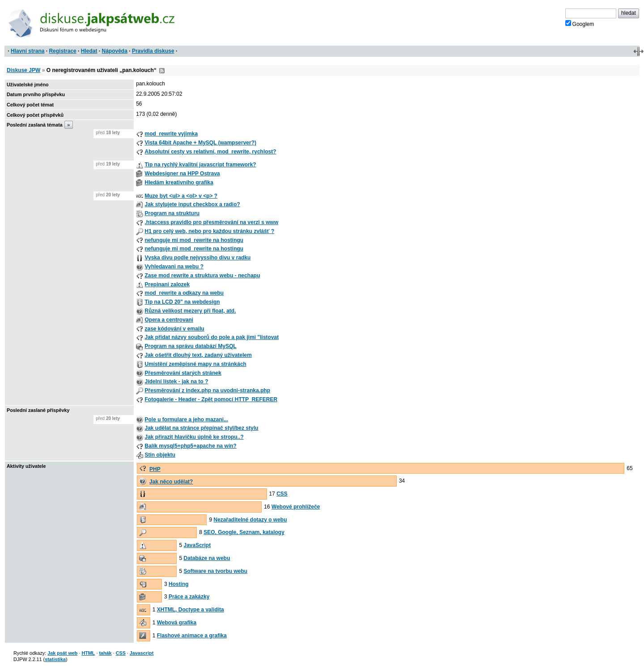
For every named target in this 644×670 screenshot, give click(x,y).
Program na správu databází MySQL (190, 346)
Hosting (179, 584)
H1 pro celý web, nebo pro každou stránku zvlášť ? (209, 231)
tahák (105, 653)
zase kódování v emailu (174, 329)
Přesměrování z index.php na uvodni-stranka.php (207, 390)
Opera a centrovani (169, 320)
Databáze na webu (207, 558)
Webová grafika (177, 623)
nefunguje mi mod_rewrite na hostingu (194, 240)
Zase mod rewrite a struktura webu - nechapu (202, 276)
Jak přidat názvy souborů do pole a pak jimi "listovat (212, 337)
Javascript (142, 653)
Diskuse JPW (23, 70)
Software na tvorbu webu (215, 571)
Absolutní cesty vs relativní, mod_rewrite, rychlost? (210, 152)
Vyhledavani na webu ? (174, 267)
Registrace (62, 51)
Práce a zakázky (189, 597)
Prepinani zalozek (167, 284)
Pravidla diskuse (153, 51)
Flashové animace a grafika (192, 636)
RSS (162, 71)
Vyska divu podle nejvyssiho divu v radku (197, 258)
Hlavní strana (28, 51)
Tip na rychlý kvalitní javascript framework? (200, 165)
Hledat (89, 51)
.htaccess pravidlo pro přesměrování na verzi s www (211, 222)
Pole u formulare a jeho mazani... (186, 420)
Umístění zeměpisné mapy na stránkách (195, 364)
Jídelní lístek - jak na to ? (176, 382)
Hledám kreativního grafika (179, 182)
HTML (88, 653)
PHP (155, 469)
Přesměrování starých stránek (183, 373)
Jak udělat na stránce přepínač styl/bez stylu (201, 428)
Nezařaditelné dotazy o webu (250, 520)
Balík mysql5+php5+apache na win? (190, 446)
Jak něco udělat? (171, 482)
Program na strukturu (172, 213)
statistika (55, 659)
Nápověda (115, 51)
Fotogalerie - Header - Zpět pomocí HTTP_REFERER (211, 399)
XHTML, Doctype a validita (191, 610)
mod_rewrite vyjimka (171, 134)
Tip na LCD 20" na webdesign (182, 302)
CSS (282, 494)
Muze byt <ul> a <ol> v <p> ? (181, 196)
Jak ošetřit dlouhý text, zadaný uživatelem (198, 355)
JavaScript (197, 545)
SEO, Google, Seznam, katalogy (244, 532)
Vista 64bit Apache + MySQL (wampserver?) (200, 143)
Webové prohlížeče (296, 507)
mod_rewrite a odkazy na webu (184, 293)
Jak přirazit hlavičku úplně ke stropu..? (194, 437)
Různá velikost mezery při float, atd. (190, 311)
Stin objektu (160, 455)
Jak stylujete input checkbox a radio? (192, 204)
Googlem (580, 24)
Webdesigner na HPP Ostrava (182, 174)
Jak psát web (62, 653)
